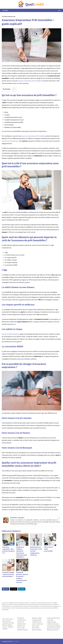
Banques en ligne (37, 618)
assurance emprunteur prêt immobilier (29, 81)
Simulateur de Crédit (8, 623)
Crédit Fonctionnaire (53, 624)
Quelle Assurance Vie (53, 630)
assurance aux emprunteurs (10, 141)
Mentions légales (7, 625)
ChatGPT (5, 629)
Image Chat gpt (51, 622)
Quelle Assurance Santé (54, 628)
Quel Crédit (15, 641)
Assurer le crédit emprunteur (11, 334)
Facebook (10, 627)
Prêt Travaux (21, 628)
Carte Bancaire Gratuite (54, 626)
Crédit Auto (50, 620)
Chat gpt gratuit (37, 620)
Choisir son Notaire (38, 624)
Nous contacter (7, 621)
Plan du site (21, 622)
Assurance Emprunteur (9, 17)
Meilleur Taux (21, 626)
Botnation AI (36, 628)
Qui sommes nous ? (8, 619)
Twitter (5, 627)
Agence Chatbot (37, 630)
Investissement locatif (53, 618)
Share (6, 589)
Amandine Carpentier (17, 518)
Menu (5, 10)
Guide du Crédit (21, 624)
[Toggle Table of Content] (13, 89)
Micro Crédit (36, 626)
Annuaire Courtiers (23, 630)
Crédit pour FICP (37, 622)
